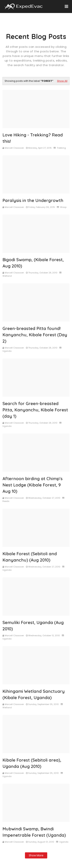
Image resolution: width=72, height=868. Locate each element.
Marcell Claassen (14, 148)
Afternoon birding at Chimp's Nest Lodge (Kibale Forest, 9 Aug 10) (33, 485)
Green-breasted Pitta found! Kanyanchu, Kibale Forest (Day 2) (35, 335)
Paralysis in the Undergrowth (33, 200)
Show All (62, 81)
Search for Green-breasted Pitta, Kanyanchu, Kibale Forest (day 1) (35, 410)
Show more (36, 855)
